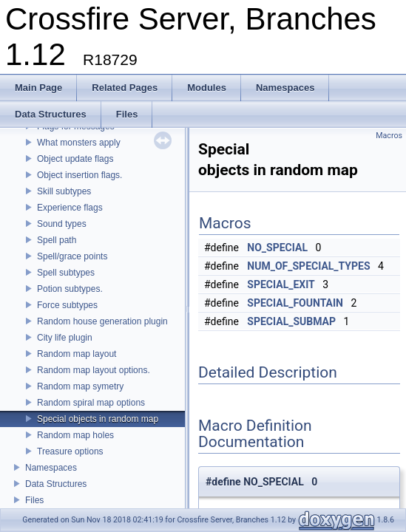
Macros (389, 136)
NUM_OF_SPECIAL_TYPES (308, 266)
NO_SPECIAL (277, 248)
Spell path (57, 240)
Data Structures (56, 484)
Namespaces (51, 468)
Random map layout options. (94, 370)
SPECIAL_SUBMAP (291, 321)
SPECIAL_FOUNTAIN (295, 303)
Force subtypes (67, 305)
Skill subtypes (64, 191)
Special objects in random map (98, 419)
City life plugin (65, 338)
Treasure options (70, 451)
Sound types (62, 224)
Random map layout (77, 354)
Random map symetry (80, 386)
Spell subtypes (66, 273)
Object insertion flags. (79, 175)
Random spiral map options (91, 403)
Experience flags (70, 208)
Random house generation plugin (102, 321)
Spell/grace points (72, 256)
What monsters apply (79, 143)
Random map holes (75, 435)
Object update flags (75, 159)
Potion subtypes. (70, 289)
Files (34, 500)
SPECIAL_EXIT (281, 284)
